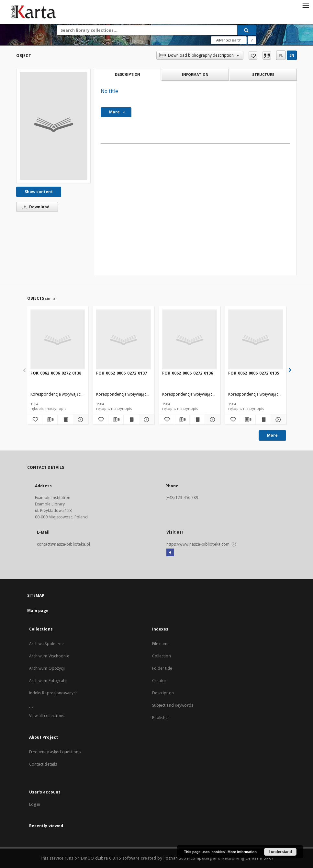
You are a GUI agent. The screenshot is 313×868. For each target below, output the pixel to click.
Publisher (161, 718)
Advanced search (229, 40)
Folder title (162, 668)
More (272, 435)
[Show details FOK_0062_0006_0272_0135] (277, 420)
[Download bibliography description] (50, 420)
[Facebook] (170, 553)
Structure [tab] (263, 74)
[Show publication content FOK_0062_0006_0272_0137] (131, 420)
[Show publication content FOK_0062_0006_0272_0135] (263, 420)
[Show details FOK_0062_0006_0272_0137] (146, 420)
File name (161, 644)
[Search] (247, 30)
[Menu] (306, 5)
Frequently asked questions (55, 752)
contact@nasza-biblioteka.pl (63, 544)
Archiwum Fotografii (48, 681)
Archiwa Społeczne (47, 644)
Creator (159, 681)
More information (242, 852)
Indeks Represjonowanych (54, 693)
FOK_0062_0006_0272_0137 (122, 373)
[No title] (53, 126)
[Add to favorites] (253, 55)
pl (281, 55)
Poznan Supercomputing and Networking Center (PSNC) (218, 858)
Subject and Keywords (173, 705)
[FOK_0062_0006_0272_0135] (256, 340)
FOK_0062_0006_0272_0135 (254, 373)
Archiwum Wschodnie (49, 656)
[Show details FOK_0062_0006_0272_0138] (80, 420)
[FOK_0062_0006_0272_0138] (58, 340)
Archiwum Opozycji (47, 668)
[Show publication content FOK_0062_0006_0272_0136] (197, 420)
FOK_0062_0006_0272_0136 (188, 373)
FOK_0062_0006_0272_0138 (56, 373)
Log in (35, 804)
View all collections (47, 716)
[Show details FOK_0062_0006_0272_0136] (211, 420)
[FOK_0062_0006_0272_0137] (123, 340)
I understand (280, 852)
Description (163, 693)
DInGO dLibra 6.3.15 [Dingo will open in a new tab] (101, 858)
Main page (38, 611)
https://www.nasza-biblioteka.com (202, 544)
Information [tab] (195, 74)
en (292, 55)
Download (35, 207)
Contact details (43, 764)
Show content (39, 192)
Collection (162, 656)
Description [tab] (127, 75)
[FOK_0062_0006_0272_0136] (190, 340)
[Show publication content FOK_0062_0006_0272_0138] (65, 420)
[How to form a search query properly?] (252, 40)
